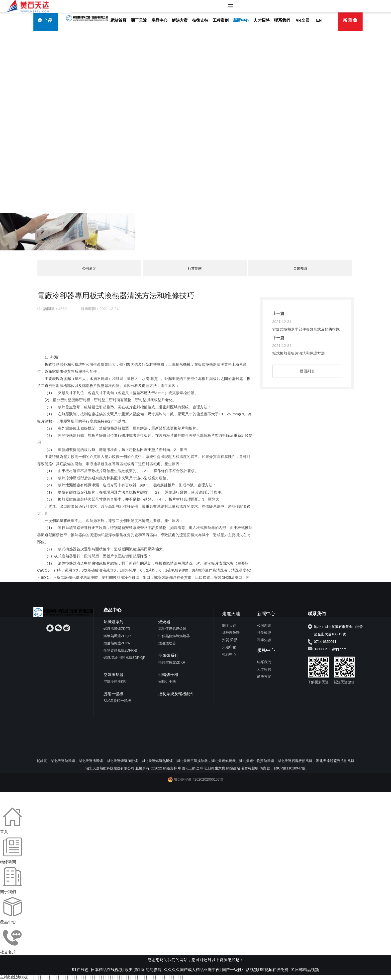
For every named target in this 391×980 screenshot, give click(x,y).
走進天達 (231, 614)
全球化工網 (205, 768)
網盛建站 (233, 768)
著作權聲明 (250, 768)
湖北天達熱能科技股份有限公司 (110, 768)
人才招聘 (262, 20)
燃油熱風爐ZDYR (117, 643)
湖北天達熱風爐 (63, 761)
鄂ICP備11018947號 (290, 768)
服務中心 (266, 650)
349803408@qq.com (330, 649)
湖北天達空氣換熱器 (192, 761)
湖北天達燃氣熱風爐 (157, 761)
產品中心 (159, 20)
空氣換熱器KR (115, 681)
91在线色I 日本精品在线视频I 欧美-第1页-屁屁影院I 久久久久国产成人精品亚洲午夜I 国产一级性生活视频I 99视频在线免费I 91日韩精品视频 (195, 970)
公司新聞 (89, 268)
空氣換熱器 (113, 675)
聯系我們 (282, 20)
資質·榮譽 (230, 640)
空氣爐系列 (168, 655)
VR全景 (302, 20)
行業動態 (195, 268)
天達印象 (229, 647)
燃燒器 (164, 622)
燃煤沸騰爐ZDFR (117, 629)
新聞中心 (241, 20)
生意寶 (220, 768)
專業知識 (300, 268)
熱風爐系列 (113, 622)
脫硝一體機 (113, 694)
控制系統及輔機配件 (176, 694)
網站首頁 (118, 20)
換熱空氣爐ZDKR (172, 662)
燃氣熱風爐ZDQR (117, 636)
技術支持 (200, 20)
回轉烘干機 (168, 675)
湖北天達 (285, 761)
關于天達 (139, 20)
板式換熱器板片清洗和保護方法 (298, 394)
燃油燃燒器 (167, 643)
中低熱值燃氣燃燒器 (174, 636)
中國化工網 (187, 768)
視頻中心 (229, 654)
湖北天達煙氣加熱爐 (122, 761)
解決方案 (180, 20)
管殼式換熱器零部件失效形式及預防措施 (306, 370)
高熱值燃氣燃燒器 (172, 629)
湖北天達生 (248, 761)
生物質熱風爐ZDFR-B (120, 650)
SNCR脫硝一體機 (117, 701)
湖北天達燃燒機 (223, 761)
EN (319, 20)
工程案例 (221, 20)
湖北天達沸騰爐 (91, 761)
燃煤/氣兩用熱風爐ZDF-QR (125, 658)
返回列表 (307, 412)
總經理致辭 (231, 633)
